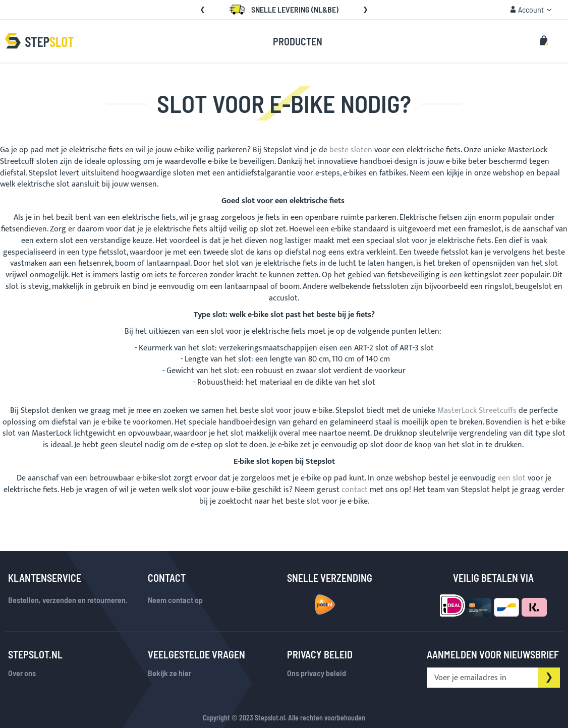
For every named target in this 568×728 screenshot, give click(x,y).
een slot (512, 478)
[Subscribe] (549, 678)
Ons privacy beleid (317, 673)
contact (355, 490)
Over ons (22, 673)
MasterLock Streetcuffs (477, 411)
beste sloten (351, 150)
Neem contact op (175, 600)
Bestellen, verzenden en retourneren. (68, 600)
